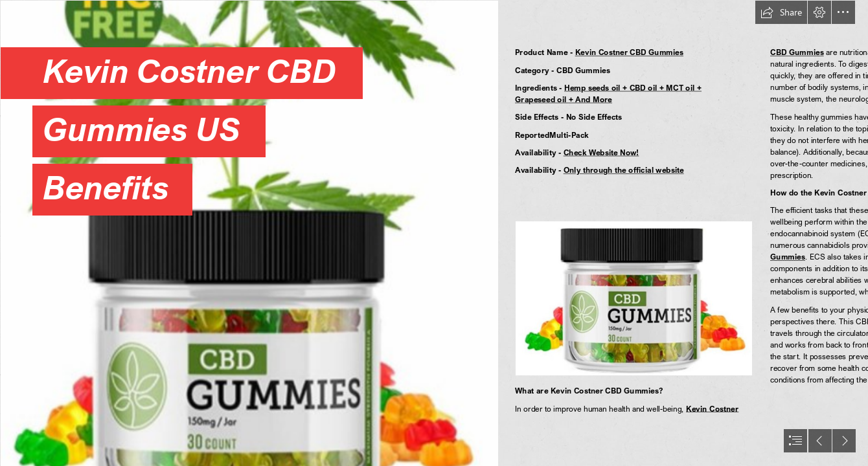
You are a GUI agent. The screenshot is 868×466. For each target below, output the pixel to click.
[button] (781, 12)
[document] (434, 233)
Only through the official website (623, 170)
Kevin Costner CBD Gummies (629, 52)
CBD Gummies (797, 52)
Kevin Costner (712, 409)
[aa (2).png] (249, 233)
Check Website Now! (601, 152)
